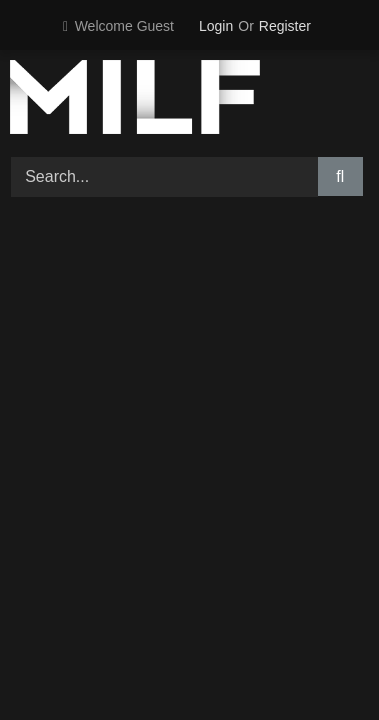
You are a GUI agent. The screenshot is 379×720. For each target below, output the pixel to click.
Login (216, 26)
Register (285, 26)
